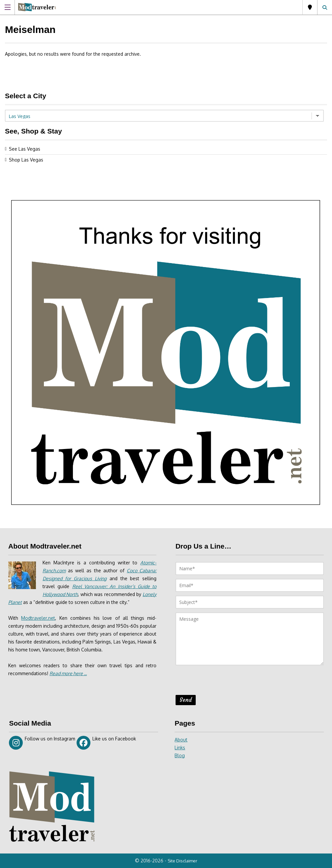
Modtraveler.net (38, 618)
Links (180, 748)
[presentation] (226, 682)
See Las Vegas (25, 149)
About (181, 740)
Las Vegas (310, 7)
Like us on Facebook (106, 743)
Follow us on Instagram (42, 743)
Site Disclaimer (183, 861)
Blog (180, 755)
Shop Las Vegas (26, 160)
